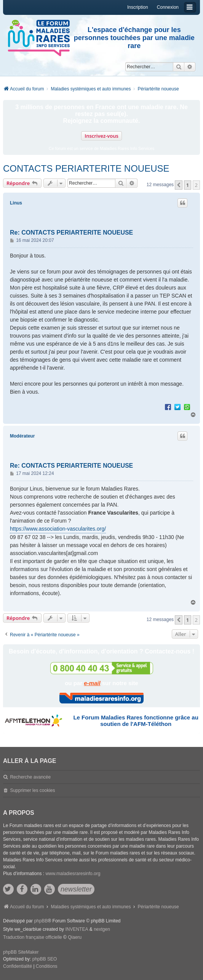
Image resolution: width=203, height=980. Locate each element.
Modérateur (22, 436)
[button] (179, 185)
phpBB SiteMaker (21, 952)
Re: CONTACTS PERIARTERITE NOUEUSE (71, 233)
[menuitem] (18, 967)
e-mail (92, 683)
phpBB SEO (45, 959)
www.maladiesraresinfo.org (73, 874)
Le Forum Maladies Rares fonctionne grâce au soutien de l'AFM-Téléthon (136, 721)
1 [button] (188, 185)
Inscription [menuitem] (138, 7)
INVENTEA (77, 929)
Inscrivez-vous (101, 136)
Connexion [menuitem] (168, 7)
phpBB (41, 921)
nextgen (102, 929)
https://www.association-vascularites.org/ (58, 529)
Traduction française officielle (33, 937)
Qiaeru (75, 937)
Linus (16, 203)
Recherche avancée (30, 777)
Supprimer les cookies (32, 790)
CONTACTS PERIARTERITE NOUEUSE (86, 168)
